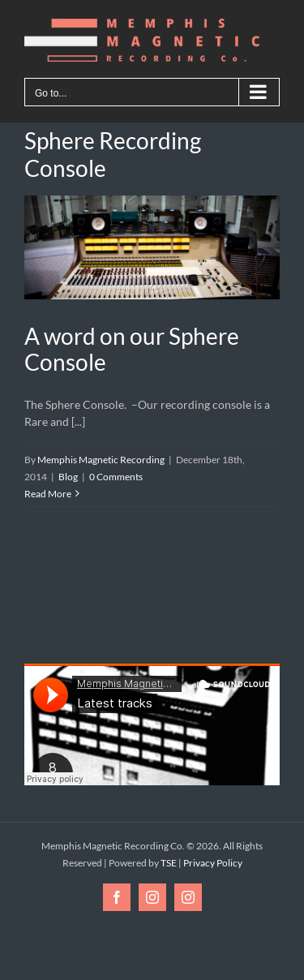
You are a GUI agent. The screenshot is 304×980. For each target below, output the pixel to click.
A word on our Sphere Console (132, 349)
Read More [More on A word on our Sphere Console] (48, 494)
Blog (68, 477)
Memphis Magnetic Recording (101, 460)
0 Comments (116, 477)
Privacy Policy (213, 863)
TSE (169, 863)
